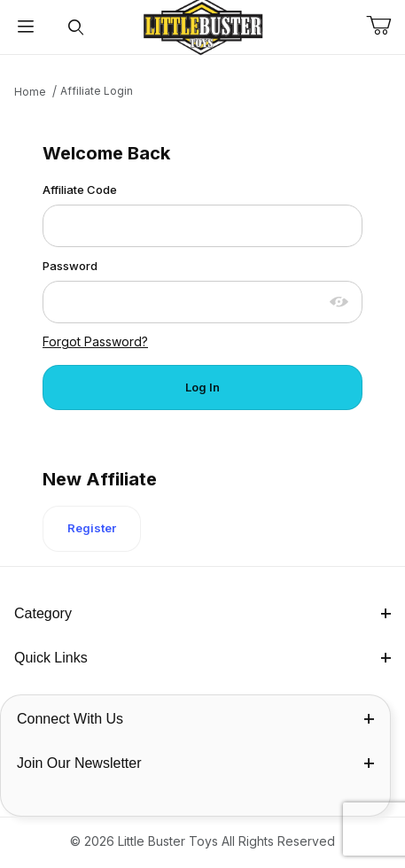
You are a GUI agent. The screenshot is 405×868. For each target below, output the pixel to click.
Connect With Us (195, 719)
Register (92, 528)
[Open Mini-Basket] (386, 26)
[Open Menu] (25, 27)
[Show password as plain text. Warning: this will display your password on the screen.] (339, 302)
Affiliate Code (80, 190)
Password (70, 266)
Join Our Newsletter (195, 763)
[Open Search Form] (76, 27)
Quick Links (202, 658)
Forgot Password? (95, 341)
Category (202, 613)
